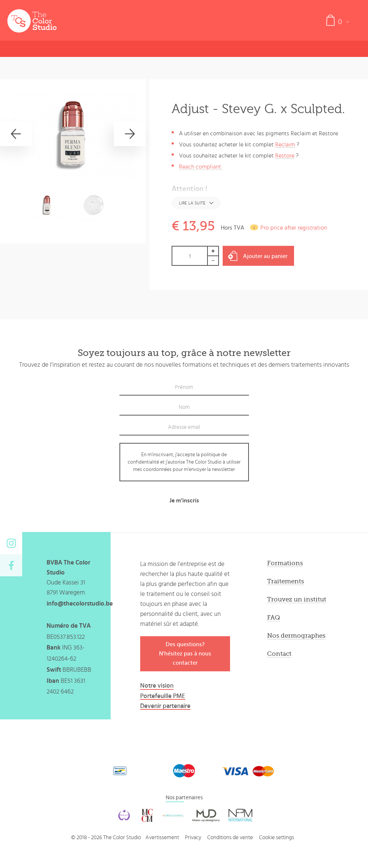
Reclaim (285, 145)
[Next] (130, 134)
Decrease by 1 (213, 261)
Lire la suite (192, 203)
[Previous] (16, 134)
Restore (285, 156)
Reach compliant (201, 167)
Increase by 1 (213, 251)
